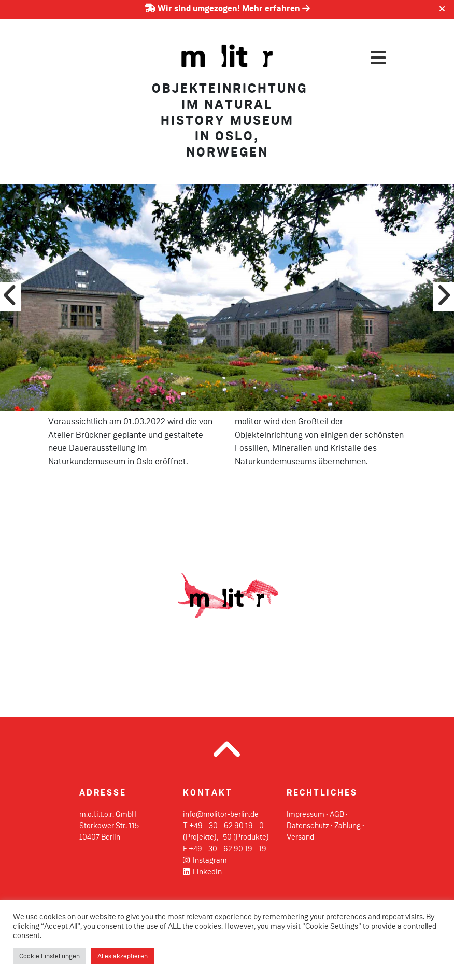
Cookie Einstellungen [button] (49, 956)
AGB (337, 815)
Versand (300, 837)
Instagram (205, 861)
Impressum (306, 815)
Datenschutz (308, 826)
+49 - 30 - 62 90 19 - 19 (228, 849)
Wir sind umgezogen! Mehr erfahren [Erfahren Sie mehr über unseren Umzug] (227, 9)
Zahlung (347, 826)
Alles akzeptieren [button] (123, 956)
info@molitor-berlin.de (221, 815)
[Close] (442, 9)
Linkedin (202, 872)
